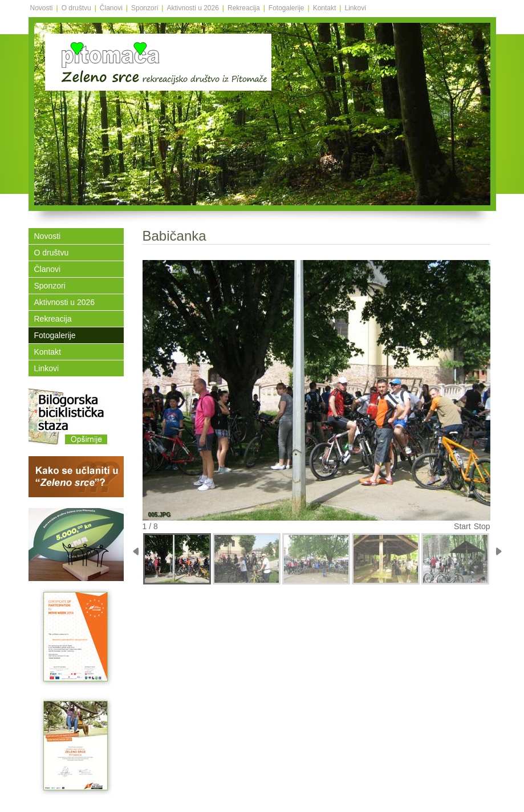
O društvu (76, 8)
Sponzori (145, 8)
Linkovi (355, 8)
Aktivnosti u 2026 (192, 8)
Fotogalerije (287, 8)
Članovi (111, 8)
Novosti (42, 8)
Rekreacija (244, 8)
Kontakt (325, 8)
